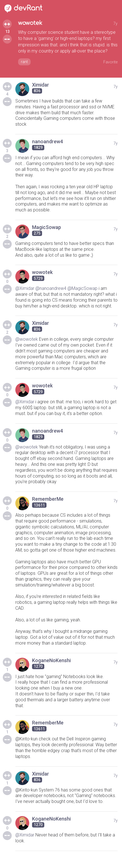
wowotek (30, 23)
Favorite (110, 62)
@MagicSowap (82, 288)
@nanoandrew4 (51, 288)
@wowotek (27, 339)
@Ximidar (25, 288)
